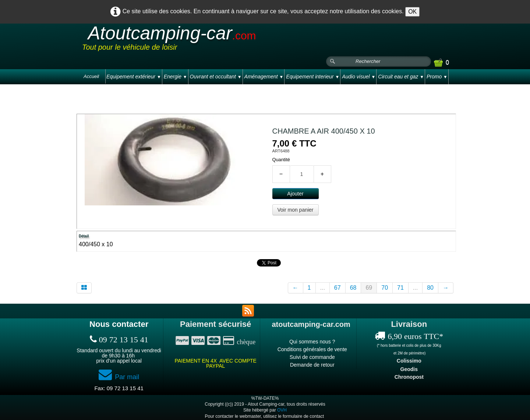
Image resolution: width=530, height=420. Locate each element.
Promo (437, 77)
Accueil (91, 76)
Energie (176, 77)
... (323, 288)
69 (369, 288)
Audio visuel (359, 77)
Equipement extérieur (134, 77)
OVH (282, 410)
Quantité (281, 160)
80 (430, 288)
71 (400, 288)
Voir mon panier (295, 210)
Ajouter (295, 194)
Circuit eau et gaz (401, 77)
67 (338, 288)
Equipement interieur (313, 77)
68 (353, 288)
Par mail (119, 377)
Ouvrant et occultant (216, 77)
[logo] (222, 40)
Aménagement (264, 77)
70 (385, 288)
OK (412, 12)
